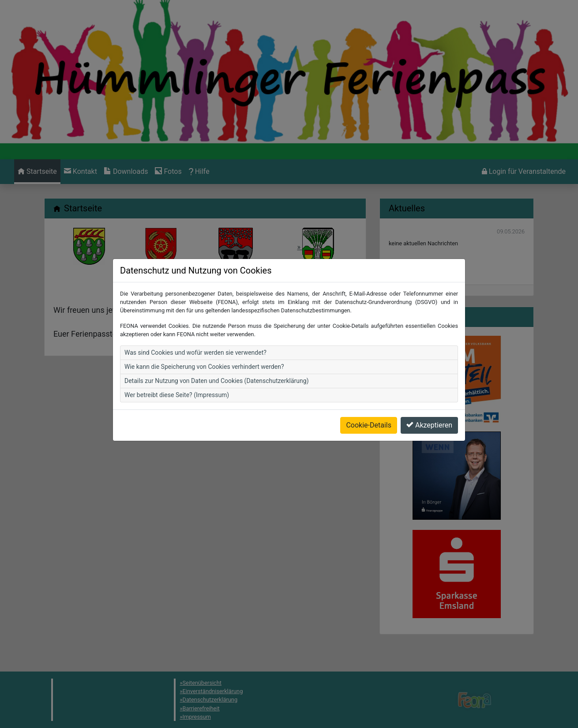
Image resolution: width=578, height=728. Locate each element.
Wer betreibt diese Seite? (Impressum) (177, 379)
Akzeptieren (429, 409)
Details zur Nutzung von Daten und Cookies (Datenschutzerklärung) (217, 364)
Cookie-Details (369, 409)
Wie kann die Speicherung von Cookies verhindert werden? (204, 350)
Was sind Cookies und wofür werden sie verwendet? (195, 336)
